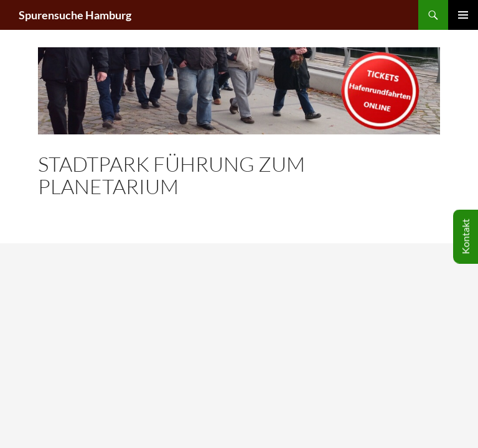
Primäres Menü (463, 15)
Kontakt (465, 237)
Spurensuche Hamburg (75, 15)
